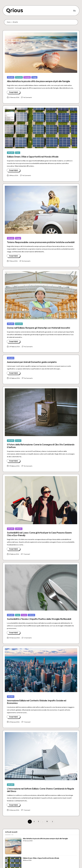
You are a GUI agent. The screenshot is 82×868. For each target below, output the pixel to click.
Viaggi (34, 77)
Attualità (11, 77)
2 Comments (27, 638)
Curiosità (19, 77)
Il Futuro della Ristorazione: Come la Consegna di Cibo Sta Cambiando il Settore (41, 446)
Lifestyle (19, 529)
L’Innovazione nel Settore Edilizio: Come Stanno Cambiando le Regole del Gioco (40, 790)
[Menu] (74, 11)
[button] (52, 822)
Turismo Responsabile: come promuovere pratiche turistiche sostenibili (41, 242)
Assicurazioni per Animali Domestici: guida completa (32, 362)
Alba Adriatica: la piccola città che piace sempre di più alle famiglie (38, 81)
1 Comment (25, 554)
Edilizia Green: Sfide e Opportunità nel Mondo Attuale (33, 157)
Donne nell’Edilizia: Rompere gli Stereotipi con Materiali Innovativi (38, 328)
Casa (18, 153)
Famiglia (27, 77)
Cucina (18, 441)
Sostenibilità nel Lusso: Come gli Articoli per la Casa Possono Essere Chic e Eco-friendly (39, 534)
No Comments (26, 97)
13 (47, 821)
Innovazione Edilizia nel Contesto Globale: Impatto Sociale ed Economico (37, 702)
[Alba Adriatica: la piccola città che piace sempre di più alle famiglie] (13, 846)
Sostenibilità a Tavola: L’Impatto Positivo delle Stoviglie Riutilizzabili (39, 619)
